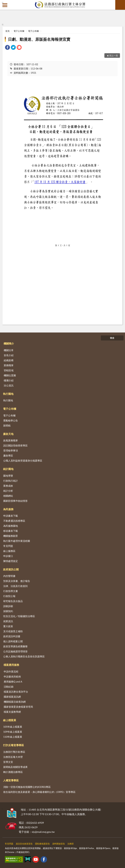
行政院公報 (9, 596)
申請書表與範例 (12, 677)
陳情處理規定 (11, 561)
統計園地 (8, 469)
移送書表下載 (11, 531)
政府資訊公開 (11, 569)
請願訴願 (8, 606)
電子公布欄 (19, 31)
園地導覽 (8, 476)
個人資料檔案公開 (13, 641)
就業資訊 (8, 621)
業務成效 (8, 486)
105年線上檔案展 (13, 727)
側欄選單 (5, 5)
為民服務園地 (11, 526)
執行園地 (8, 394)
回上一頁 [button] (114, 55)
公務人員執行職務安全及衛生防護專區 (24, 656)
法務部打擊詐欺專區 (14, 752)
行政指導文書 (11, 591)
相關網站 (8, 496)
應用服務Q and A (13, 682)
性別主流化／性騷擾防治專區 (19, 616)
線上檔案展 (10, 720)
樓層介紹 (9, 380)
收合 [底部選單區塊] (112, 338)
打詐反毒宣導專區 (13, 745)
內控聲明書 (9, 576)
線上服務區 (9, 551)
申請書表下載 (11, 516)
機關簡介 (9, 343)
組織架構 (9, 360)
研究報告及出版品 (13, 601)
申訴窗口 (8, 556)
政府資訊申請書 (12, 636)
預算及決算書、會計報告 (17, 581)
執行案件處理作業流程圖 (17, 541)
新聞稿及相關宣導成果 (15, 767)
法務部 (71, 844)
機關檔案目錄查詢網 (15, 702)
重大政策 (8, 626)
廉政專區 (8, 456)
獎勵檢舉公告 (11, 420)
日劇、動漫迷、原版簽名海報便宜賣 (39, 39)
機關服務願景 (11, 536)
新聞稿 (7, 425)
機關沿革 (9, 350)
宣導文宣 (8, 762)
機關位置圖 (10, 375)
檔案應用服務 (11, 665)
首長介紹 (9, 355)
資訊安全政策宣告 (24, 844)
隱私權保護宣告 (42, 844)
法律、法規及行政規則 (15, 586)
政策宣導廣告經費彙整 (15, 646)
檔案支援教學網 (12, 712)
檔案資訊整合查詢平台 (16, 692)
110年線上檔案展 (13, 737)
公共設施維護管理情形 (15, 651)
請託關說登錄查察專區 (15, 445)
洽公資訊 (9, 385)
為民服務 (8, 509)
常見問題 (8, 546)
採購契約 (8, 611)
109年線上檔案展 (13, 732)
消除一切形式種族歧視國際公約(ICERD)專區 (27, 787)
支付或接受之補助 (13, 631)
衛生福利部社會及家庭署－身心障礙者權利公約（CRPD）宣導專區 (39, 792)
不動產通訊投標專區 (14, 521)
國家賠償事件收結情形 (15, 501)
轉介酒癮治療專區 (13, 772)
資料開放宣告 (59, 844)
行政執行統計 (11, 481)
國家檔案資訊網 (12, 697)
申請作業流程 (11, 671)
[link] (7, 48)
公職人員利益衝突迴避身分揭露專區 (23, 461)
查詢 (120, 5)
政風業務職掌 (11, 440)
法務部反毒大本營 (13, 757)
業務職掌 (9, 365)
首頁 (7, 31)
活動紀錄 (9, 687)
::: (3, 2)
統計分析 (8, 491)
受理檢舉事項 (11, 450)
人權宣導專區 (11, 780)
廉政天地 (8, 434)
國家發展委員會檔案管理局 (18, 707)
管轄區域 (9, 370)
